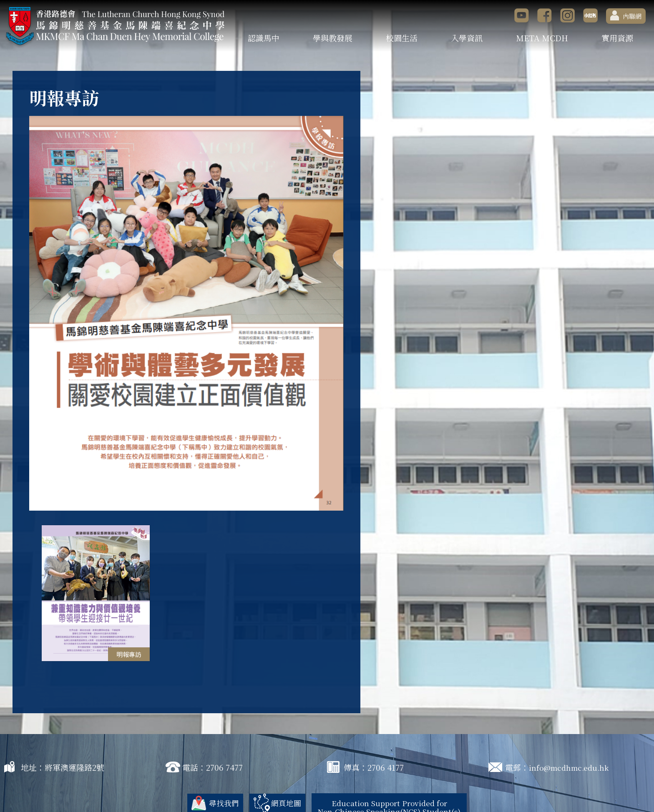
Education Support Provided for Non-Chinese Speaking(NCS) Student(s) (391, 781)
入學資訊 (467, 38)
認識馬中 (264, 38)
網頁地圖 (281, 777)
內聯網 (626, 15)
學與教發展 (333, 38)
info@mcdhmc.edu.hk (571, 741)
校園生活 (402, 38)
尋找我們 (217, 777)
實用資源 (617, 38)
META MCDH (542, 38)
